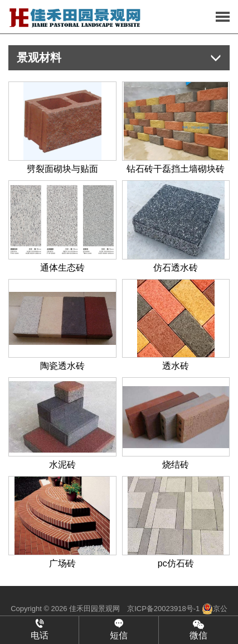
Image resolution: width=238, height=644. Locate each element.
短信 (118, 629)
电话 (39, 629)
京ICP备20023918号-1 (163, 609)
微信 (198, 629)
